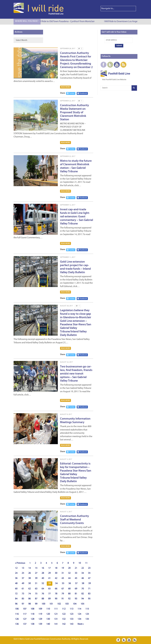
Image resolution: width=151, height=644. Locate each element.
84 (16, 599)
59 (90, 583)
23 (89, 568)
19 (63, 568)
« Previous (20, 563)
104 (75, 604)
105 (82, 604)
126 (17, 619)
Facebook (82, 93)
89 (49, 599)
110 (48, 609)
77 (49, 594)
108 (32, 609)
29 (49, 573)
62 (29, 589)
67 (63, 589)
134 (79, 619)
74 (29, 594)
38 (29, 578)
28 (43, 573)
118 (32, 614)
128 (32, 619)
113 (72, 609)
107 (25, 609)
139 (40, 624)
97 (23, 604)
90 (56, 599)
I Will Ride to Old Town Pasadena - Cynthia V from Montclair (67, 22)
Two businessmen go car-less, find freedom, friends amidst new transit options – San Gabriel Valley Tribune (76, 374)
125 (87, 614)
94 (83, 599)
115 (87, 609)
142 (64, 624)
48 (16, 583)
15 (36, 568)
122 (64, 614)
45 (76, 578)
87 (36, 599)
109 (40, 609)
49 (23, 583)
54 (56, 583)
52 (43, 583)
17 (49, 568)
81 (76, 594)
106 (17, 609)
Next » (81, 624)
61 (23, 589)
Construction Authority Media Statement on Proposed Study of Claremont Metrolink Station (74, 113)
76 (43, 594)
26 (29, 573)
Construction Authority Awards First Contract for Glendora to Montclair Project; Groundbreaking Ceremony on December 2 (76, 60)
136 (17, 624)
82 (83, 594)
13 (23, 568)
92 (69, 599)
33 (76, 573)
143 (72, 624)
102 (59, 604)
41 (49, 578)
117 (25, 614)
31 (63, 573)
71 (89, 589)
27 (36, 573)
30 (56, 573)
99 (36, 604)
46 (83, 578)
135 (87, 619)
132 (64, 619)
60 (16, 589)
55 (63, 583)
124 (79, 614)
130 (48, 619)
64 (43, 589)
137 (25, 624)
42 (56, 578)
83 (89, 594)
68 (69, 589)
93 (76, 599)
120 (48, 614)
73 (23, 594)
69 (76, 589)
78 (56, 594)
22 (83, 568)
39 (36, 578)
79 (63, 594)
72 (16, 594)
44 (69, 578)
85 (23, 599)
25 (23, 573)
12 (16, 568)
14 (29, 568)
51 (36, 583)
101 (51, 604)
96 (16, 604)
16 (43, 568)
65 (49, 589)
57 (76, 583)
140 (48, 624)
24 (16, 573)
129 (40, 619)
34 (83, 573)
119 (40, 614)
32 (69, 573)
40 (43, 578)
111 (56, 609)
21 (76, 568)
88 (43, 599)
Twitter (71, 93)
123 (72, 614)
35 (89, 573)
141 (56, 624)
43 (63, 578)
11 (86, 563)
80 (69, 594)
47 (89, 578)
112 (64, 609)
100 (43, 604)
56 (70, 583)
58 (83, 583)
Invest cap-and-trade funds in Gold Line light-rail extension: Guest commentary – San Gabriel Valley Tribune (77, 217)
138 (32, 624)
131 (56, 619)
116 (17, 614)
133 (72, 619)
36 (16, 578)
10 (80, 563)
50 (29, 583)
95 (89, 599)
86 (29, 599)
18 (56, 568)
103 (67, 604)
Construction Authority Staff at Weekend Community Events (74, 520)
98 (29, 604)
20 (69, 568)
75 (36, 594)
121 (56, 614)
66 (56, 589)
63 (36, 589)
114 (79, 609)
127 (25, 619)
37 (23, 578)
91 (63, 599)
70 (83, 589)
